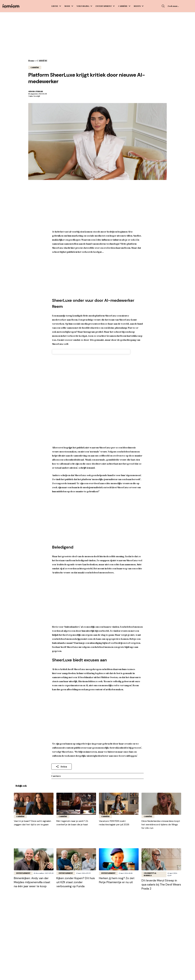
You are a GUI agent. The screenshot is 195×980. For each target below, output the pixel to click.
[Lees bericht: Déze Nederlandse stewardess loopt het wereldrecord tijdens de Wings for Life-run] (161, 804)
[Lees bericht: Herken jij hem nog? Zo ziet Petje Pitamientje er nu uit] (119, 859)
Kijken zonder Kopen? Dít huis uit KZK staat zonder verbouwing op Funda (76, 882)
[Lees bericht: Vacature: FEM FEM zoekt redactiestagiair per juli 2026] (119, 804)
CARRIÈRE (124, 6)
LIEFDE (56, 6)
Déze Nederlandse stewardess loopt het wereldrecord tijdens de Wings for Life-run (161, 825)
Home (31, 61)
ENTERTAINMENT (105, 6)
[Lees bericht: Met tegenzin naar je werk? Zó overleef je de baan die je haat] (76, 804)
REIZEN (139, 6)
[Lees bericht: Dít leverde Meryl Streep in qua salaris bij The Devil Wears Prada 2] (161, 859)
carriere (56, 776)
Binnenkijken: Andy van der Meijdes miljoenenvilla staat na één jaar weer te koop (32, 882)
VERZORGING (84, 6)
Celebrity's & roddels (150, 874)
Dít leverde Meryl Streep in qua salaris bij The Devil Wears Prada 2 (161, 884)
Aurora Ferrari (36, 91)
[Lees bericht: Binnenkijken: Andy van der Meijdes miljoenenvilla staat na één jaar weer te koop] (34, 859)
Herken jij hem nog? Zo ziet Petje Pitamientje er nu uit (117, 880)
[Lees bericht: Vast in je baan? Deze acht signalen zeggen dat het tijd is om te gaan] (34, 804)
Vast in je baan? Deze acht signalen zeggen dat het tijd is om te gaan (32, 823)
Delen (62, 767)
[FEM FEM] (11, 6)
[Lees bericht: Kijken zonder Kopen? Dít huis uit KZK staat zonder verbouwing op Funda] (76, 859)
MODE (69, 6)
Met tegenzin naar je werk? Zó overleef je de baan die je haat (72, 823)
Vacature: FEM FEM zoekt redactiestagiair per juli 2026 (114, 823)
